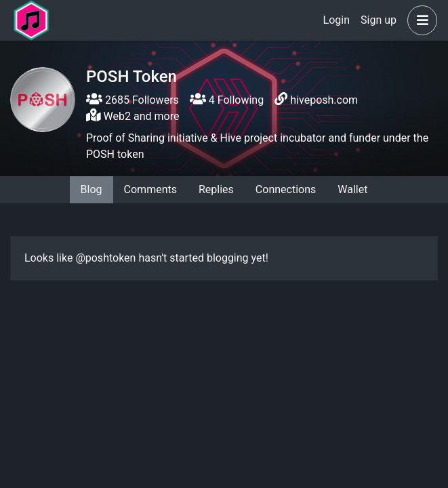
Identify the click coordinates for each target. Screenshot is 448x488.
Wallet (352, 189)
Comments (150, 189)
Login (337, 20)
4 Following (227, 100)
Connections (286, 189)
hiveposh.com (324, 100)
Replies (216, 189)
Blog (91, 189)
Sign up (379, 20)
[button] (420, 20)
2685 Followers (133, 100)
